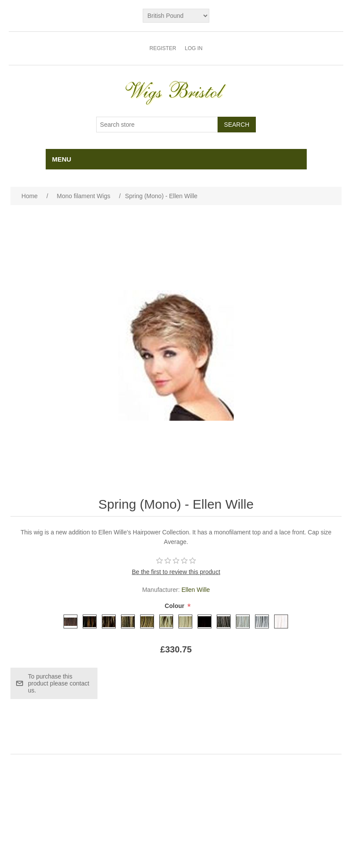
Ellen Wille (196, 590)
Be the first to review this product (176, 572)
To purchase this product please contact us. (59, 683)
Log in (194, 48)
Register (163, 48)
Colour (176, 606)
